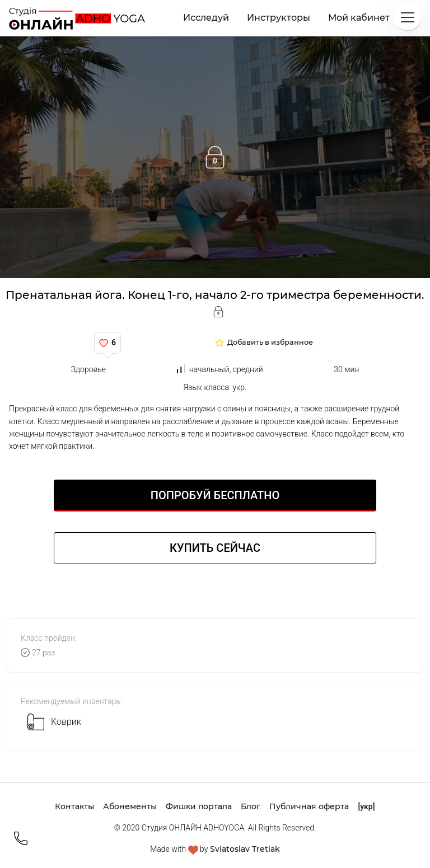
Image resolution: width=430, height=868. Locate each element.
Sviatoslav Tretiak (245, 849)
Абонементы (130, 806)
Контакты (74, 806)
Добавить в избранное (270, 343)
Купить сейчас (215, 548)
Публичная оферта (309, 806)
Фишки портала (199, 806)
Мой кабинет (359, 18)
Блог (251, 806)
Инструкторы (279, 18)
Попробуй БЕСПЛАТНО (215, 495)
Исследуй (206, 18)
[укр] (366, 806)
